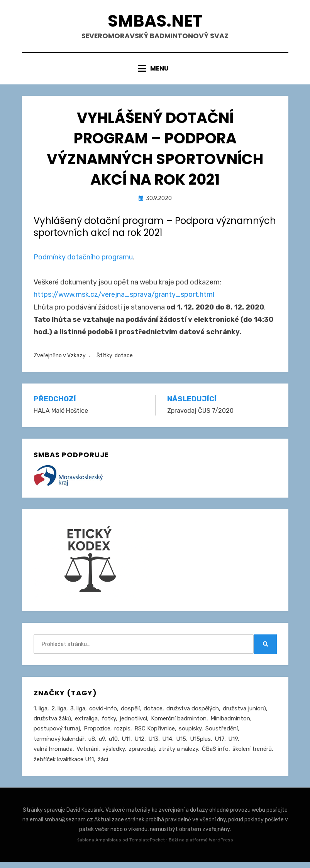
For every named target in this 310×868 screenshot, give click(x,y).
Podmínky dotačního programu (83, 262)
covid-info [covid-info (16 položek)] (103, 713)
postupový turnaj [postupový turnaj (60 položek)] (57, 734)
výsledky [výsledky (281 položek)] (113, 755)
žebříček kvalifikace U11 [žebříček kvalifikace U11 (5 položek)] (64, 765)
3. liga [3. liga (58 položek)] (78, 713)
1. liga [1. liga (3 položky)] (41, 713)
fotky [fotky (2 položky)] (109, 723)
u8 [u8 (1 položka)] (92, 744)
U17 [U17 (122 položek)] (219, 744)
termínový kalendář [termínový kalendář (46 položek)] (59, 744)
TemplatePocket (147, 846)
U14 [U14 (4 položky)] (167, 744)
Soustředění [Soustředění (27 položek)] (222, 734)
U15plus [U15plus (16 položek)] (200, 744)
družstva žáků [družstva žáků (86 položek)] (52, 723)
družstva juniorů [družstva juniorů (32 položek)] (244, 713)
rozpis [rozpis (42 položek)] (122, 734)
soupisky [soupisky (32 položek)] (190, 734)
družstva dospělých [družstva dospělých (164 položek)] (193, 713)
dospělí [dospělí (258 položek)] (130, 713)
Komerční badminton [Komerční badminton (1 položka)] (179, 723)
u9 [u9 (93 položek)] (102, 744)
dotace (124, 360)
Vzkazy (76, 360)
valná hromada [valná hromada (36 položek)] (53, 755)
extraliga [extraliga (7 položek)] (86, 723)
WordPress (221, 846)
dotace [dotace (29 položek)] (153, 713)
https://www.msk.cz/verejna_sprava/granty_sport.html (124, 299)
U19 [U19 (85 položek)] (233, 744)
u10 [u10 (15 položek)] (113, 744)
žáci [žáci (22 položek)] (103, 765)
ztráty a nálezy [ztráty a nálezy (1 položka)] (178, 755)
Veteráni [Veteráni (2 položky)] (87, 755)
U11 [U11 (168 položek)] (126, 744)
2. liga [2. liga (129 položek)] (59, 713)
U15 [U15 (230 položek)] (181, 744)
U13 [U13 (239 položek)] (153, 744)
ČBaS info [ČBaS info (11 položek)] (215, 755)
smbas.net (155, 23)
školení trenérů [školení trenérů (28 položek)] (252, 755)
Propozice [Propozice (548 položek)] (97, 734)
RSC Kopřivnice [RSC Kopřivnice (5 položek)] (155, 734)
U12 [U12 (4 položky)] (139, 744)
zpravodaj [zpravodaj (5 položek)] (142, 755)
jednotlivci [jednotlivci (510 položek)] (133, 723)
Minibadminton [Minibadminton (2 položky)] (230, 723)
